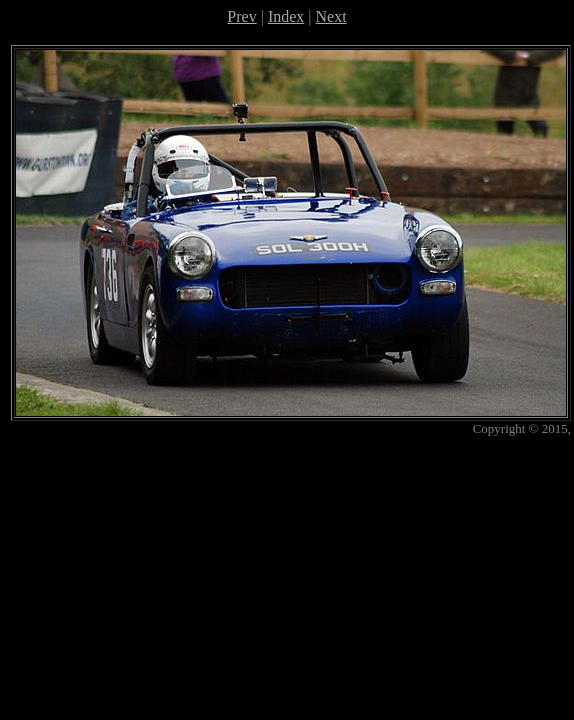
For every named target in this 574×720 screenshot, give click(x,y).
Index (286, 16)
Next (331, 16)
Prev (241, 16)
